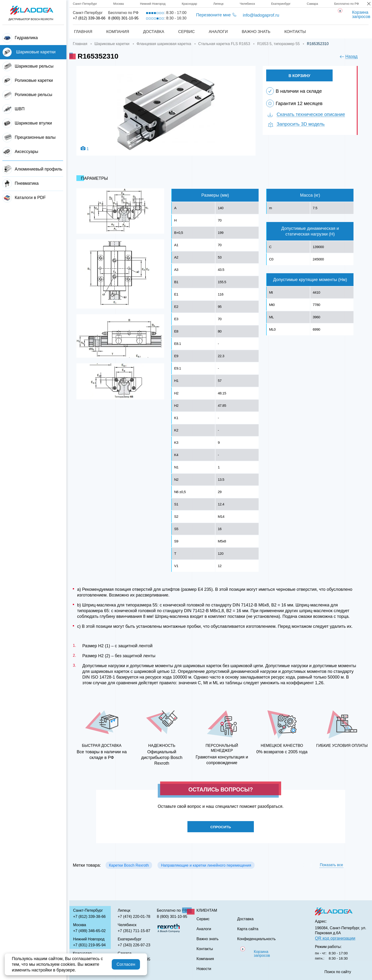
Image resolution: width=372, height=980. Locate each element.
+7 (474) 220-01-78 (134, 917)
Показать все (331, 866)
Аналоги (218, 32)
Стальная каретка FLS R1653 (224, 44)
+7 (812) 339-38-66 (89, 18)
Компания (117, 32)
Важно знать (256, 32)
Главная (82, 32)
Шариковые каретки (112, 44)
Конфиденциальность (256, 939)
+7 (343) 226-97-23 (134, 945)
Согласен (126, 964)
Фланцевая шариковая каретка (164, 44)
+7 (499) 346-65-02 (89, 931)
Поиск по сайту (338, 972)
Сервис (186, 32)
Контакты (296, 32)
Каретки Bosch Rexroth (129, 866)
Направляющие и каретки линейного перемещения (206, 866)
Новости (204, 969)
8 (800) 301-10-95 (123, 18)
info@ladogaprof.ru (261, 15)
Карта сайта (248, 929)
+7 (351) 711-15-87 (134, 931)
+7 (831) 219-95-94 (89, 945)
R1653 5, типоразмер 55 (278, 44)
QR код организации (335, 938)
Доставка (153, 32)
